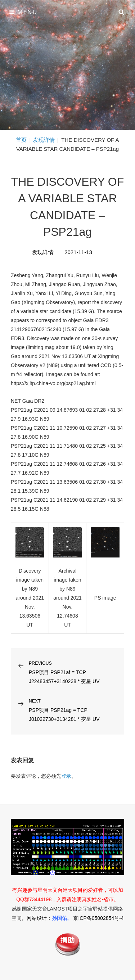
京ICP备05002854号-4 (98, 918)
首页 (21, 140)
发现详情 (44, 140)
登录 (66, 776)
